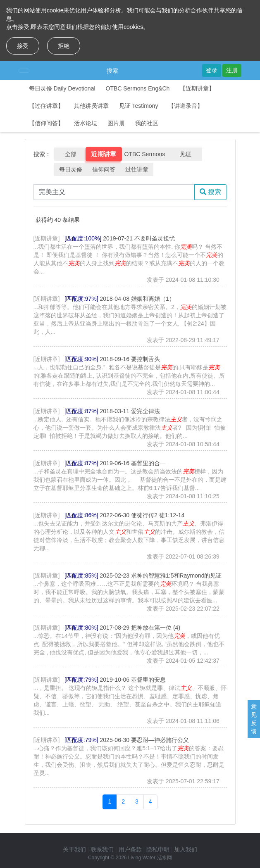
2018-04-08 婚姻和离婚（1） (137, 299)
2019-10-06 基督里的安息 (133, 680)
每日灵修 (71, 169)
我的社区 (147, 123)
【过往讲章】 (46, 106)
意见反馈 (254, 719)
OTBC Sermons (145, 154)
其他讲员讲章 (91, 106)
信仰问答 (104, 169)
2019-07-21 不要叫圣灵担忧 (139, 238)
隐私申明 (158, 849)
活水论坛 (86, 123)
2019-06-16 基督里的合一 (133, 463)
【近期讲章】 (197, 88)
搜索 (112, 71)
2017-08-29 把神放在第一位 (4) (140, 628)
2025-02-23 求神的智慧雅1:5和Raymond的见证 (161, 575)
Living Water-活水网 (150, 858)
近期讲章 (104, 154)
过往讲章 (137, 169)
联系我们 (102, 849)
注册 (232, 70)
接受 (23, 46)
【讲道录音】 (186, 106)
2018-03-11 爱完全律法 (130, 411)
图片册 (116, 123)
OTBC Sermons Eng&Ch (138, 88)
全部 (71, 154)
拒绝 (64, 46)
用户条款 (130, 849)
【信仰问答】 (46, 123)
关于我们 (74, 849)
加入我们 (186, 849)
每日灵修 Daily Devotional (62, 88)
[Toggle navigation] (24, 71)
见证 (186, 154)
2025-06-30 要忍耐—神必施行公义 (145, 740)
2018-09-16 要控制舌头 (130, 359)
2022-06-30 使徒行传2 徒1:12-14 (142, 515)
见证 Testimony (139, 106)
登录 (212, 70)
